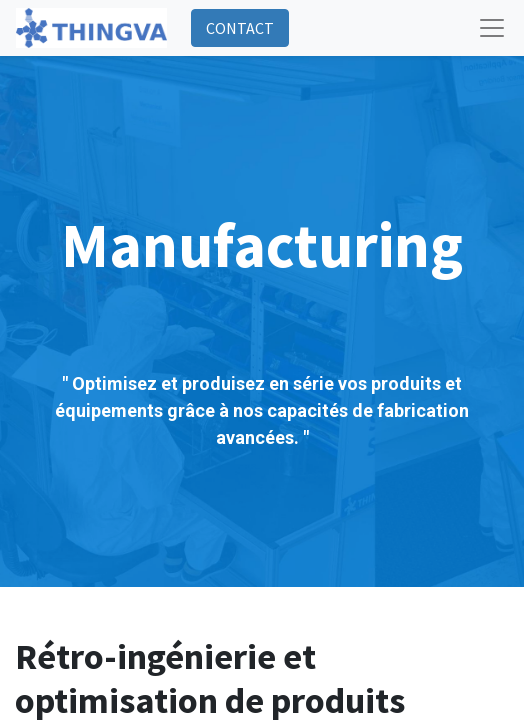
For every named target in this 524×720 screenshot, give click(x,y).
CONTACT (240, 28)
